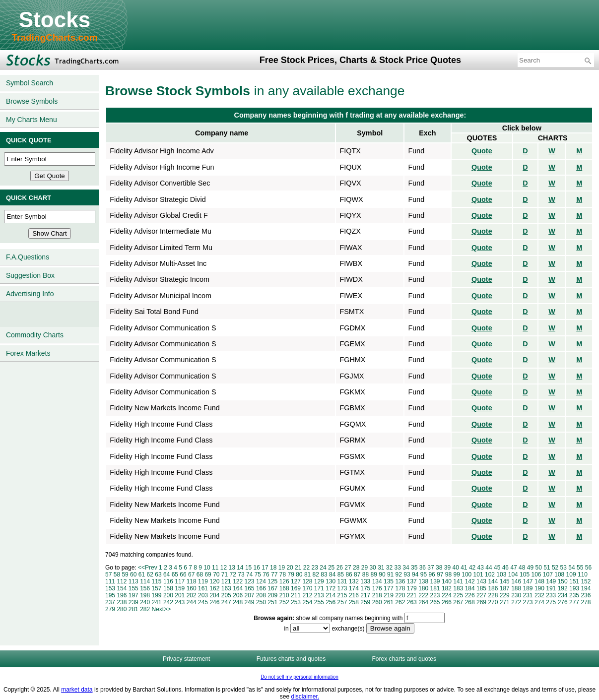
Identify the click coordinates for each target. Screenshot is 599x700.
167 (272, 588)
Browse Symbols (32, 101)
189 (528, 588)
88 (366, 574)
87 (357, 574)
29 (365, 568)
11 (215, 568)
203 (203, 595)
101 (478, 574)
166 (261, 588)
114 (145, 581)
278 (586, 602)
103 (501, 574)
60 (133, 574)
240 (145, 602)
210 (284, 595)
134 (377, 581)
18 (273, 568)
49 (530, 568)
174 (354, 588)
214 (331, 595)
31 (381, 568)
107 (548, 574)
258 (354, 602)
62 (150, 574)
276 (563, 602)
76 (266, 574)
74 (249, 574)
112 (122, 581)
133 (365, 581)
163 (226, 588)
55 (580, 568)
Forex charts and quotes (404, 659)
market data (77, 690)
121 (226, 581)
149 (551, 581)
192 (563, 588)
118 (192, 581)
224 (447, 595)
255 (319, 602)
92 (399, 574)
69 (208, 574)
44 (489, 568)
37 (431, 568)
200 (168, 595)
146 (516, 581)
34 (406, 568)
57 (108, 574)
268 (470, 602)
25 (331, 568)
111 (110, 581)
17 (265, 568)
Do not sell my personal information (299, 677)
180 (423, 588)
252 (284, 602)
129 (319, 581)
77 (274, 574)
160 (192, 588)
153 (110, 588)
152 (586, 581)
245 (203, 602)
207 (250, 595)
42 (472, 568)
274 (539, 602)
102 (490, 574)
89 (374, 574)
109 (571, 574)
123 (250, 581)
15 (248, 568)
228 (493, 595)
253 (296, 602)
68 (200, 574)
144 (493, 581)
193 (574, 588)
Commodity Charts (35, 335)
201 (180, 595)
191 (551, 588)
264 (423, 602)
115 (157, 581)
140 (447, 581)
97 (440, 574)
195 (110, 595)
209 (272, 595)
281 (133, 609)
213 (319, 595)
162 (214, 588)
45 (497, 568)
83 (324, 574)
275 (551, 602)
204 (214, 595)
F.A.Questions (28, 257)
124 (261, 581)
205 (226, 595)
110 (583, 574)
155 (133, 588)
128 (307, 581)
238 (122, 602)
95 (424, 574)
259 (365, 602)
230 (516, 595)
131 (342, 581)
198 (145, 595)
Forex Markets (28, 353)
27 (348, 568)
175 (365, 588)
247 (226, 602)
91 (390, 574)
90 (382, 574)
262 (400, 602)
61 (142, 574)
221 (412, 595)
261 (389, 602)
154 (122, 588)
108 (559, 574)
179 (412, 588)
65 (175, 574)
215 (342, 595)
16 (257, 568)
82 (316, 574)
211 (296, 595)
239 (133, 602)
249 (250, 602)
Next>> (162, 609)
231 (528, 595)
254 (307, 602)
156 (145, 588)
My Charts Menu (32, 120)
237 (110, 602)
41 (464, 568)
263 (412, 602)
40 (455, 568)
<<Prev (148, 568)
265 (435, 602)
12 (224, 568)
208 (261, 595)
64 (166, 574)
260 (377, 602)
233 (551, 595)
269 (481, 602)
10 (207, 568)
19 (282, 568)
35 (414, 568)
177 (389, 588)
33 (398, 568)
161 (203, 588)
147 (528, 581)
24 (323, 568)
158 (168, 588)
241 (157, 602)
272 (516, 602)
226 (470, 595)
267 (458, 602)
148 (539, 581)
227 (481, 595)
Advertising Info (30, 294)
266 (447, 602)
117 (180, 581)
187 (505, 588)
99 (457, 574)
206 (238, 595)
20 (290, 568)
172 (331, 588)
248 (238, 602)
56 (588, 568)
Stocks (55, 20)
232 (539, 595)
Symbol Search (30, 83)
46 (505, 568)
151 (574, 581)
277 (574, 602)
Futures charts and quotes (291, 659)
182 (447, 588)
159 (180, 588)
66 (183, 574)
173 (342, 588)
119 (203, 581)
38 (439, 568)
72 (233, 574)
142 (470, 581)
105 (525, 574)
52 (555, 568)
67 (191, 574)
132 (354, 581)
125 (272, 581)
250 (261, 602)
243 (180, 602)
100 (466, 574)
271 (505, 602)
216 (354, 595)
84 (332, 574)
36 (423, 568)
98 (448, 574)
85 (341, 574)
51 (547, 568)
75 (258, 574)
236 (586, 595)
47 (513, 568)
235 (574, 595)
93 (407, 574)
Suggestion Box (30, 275)
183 (458, 588)
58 (117, 574)
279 (110, 609)
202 (192, 595)
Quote (482, 151)
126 (284, 581)
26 (340, 568)
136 (400, 581)
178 (400, 588)
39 (447, 568)
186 (493, 588)
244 (192, 602)
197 (133, 595)
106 (536, 574)
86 (349, 574)
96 (432, 574)
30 (372, 568)
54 (571, 568)
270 (493, 602)
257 (342, 602)
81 (307, 574)
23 (315, 568)
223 (435, 595)
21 (298, 568)
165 (250, 588)
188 (516, 588)
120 (214, 581)
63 (158, 574)
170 (307, 588)
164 (238, 588)
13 (232, 568)
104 (513, 574)
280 (122, 609)
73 (241, 574)
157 (157, 588)
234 (563, 595)
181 (435, 588)
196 (122, 595)
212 (307, 595)
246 (214, 602)
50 (539, 568)
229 (505, 595)
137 (412, 581)
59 (125, 574)
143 (481, 581)
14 (240, 568)
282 (145, 609)
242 (168, 602)
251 (272, 602)
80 (299, 574)
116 (168, 581)
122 (238, 581)
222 (423, 595)
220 (400, 595)
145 (505, 581)
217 (365, 595)
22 (306, 568)
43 (481, 568)
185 (481, 588)
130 (331, 581)
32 (389, 568)
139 (435, 581)
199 (157, 595)
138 (423, 581)
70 (216, 574)
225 (458, 595)
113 (133, 581)
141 (458, 581)
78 (283, 574)
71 (225, 574)
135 (389, 581)
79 (291, 574)
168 (284, 588)
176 (377, 588)
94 (415, 574)
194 (586, 588)
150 (563, 581)
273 (528, 602)
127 (296, 581)
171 (319, 588)
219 (389, 595)
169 (296, 588)
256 (331, 602)
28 (356, 568)
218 (377, 595)
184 (470, 588)
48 (522, 568)
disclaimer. (305, 697)
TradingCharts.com (54, 37)
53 (564, 568)
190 (539, 588)
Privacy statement (186, 659)
